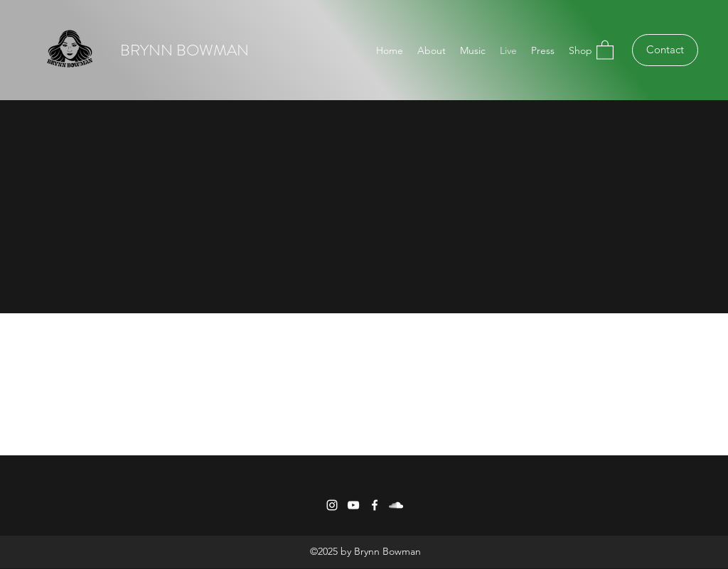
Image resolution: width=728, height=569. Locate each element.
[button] (605, 49)
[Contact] (665, 50)
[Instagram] (332, 505)
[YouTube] (353, 505)
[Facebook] (375, 505)
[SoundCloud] (396, 505)
